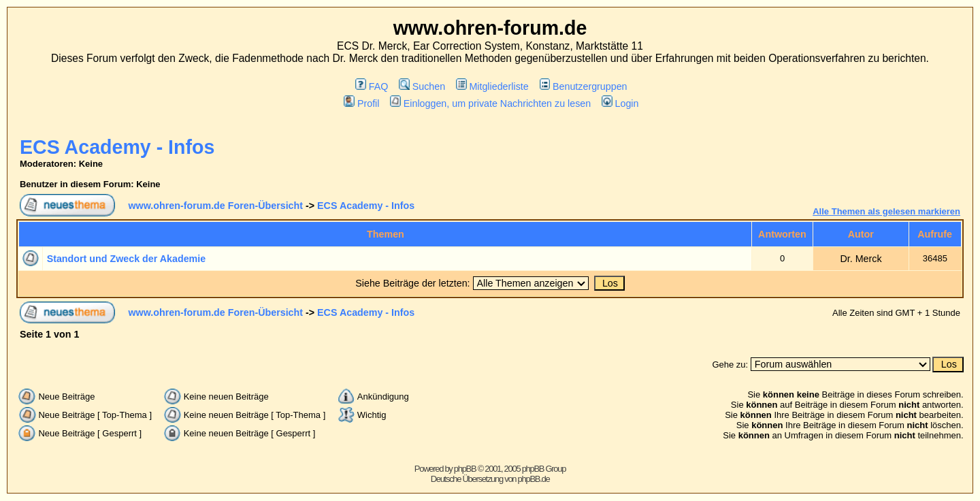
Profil (361, 103)
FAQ (372, 86)
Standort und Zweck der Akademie (127, 259)
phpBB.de (534, 479)
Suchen (422, 86)
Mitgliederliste (492, 86)
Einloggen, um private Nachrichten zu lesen (490, 103)
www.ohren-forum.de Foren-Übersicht (215, 206)
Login (620, 103)
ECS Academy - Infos (117, 147)
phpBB (465, 469)
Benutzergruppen (584, 86)
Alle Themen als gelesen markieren (886, 211)
